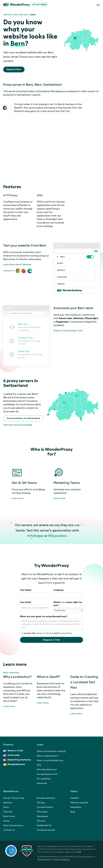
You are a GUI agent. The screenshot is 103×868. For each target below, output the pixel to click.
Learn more (18, 498)
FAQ (39, 765)
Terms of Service (45, 633)
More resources (11, 673)
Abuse (6, 821)
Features (8, 803)
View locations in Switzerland (23, 418)
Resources (42, 783)
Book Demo (9, 816)
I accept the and (46, 633)
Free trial (8, 812)
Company (59, 590)
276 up (36, 4)
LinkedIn (75, 798)
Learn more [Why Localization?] (9, 706)
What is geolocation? (48, 756)
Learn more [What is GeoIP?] (43, 703)
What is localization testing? (51, 751)
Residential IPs (44, 825)
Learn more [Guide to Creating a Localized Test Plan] (76, 714)
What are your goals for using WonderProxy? (44, 616)
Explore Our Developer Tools (68, 331)
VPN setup (42, 812)
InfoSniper (35, 536)
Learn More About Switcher (17, 265)
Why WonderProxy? (47, 770)
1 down (43, 4)
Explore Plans (14, 69)
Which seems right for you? (68, 604)
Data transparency (13, 825)
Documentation (45, 807)
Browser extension (46, 798)
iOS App (41, 803)
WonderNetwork (14, 764)
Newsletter (76, 807)
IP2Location (57, 536)
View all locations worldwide (18, 425)
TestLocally (11, 755)
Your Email (26, 602)
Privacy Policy (65, 633)
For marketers (44, 779)
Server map (18, 798)
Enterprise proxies (46, 830)
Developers (43, 816)
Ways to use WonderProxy (50, 760)
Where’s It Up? (13, 751)
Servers (7, 15)
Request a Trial (51, 640)
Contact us (9, 830)
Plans (6, 807)
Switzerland (21, 15)
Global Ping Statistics (17, 760)
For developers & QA (47, 774)
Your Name (26, 590)
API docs (41, 821)
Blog (73, 812)
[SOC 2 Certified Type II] (19, 851)
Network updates (79, 803)
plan (63, 602)
